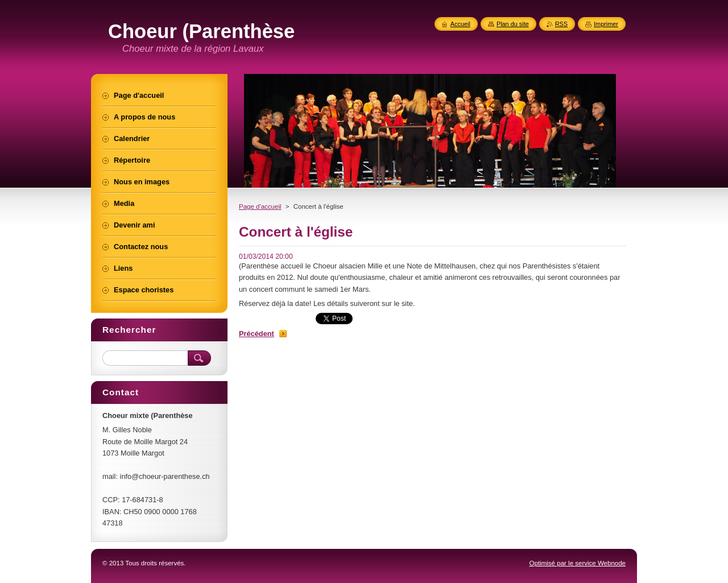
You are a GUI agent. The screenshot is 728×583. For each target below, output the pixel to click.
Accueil (460, 24)
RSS (561, 24)
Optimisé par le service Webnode (578, 563)
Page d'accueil (260, 206)
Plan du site (513, 24)
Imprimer (606, 24)
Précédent (257, 334)
